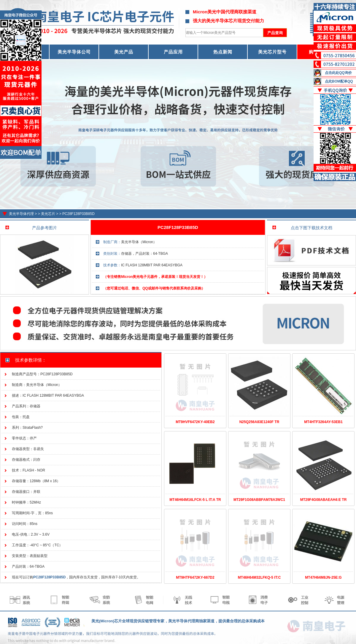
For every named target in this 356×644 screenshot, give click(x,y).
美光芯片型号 (272, 52)
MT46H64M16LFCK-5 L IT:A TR (195, 500)
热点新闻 (223, 52)
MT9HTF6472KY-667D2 (195, 577)
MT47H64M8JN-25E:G (323, 577)
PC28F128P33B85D (78, 214)
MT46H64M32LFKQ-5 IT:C (259, 577)
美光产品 (124, 52)
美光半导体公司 (74, 52)
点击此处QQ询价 (338, 73)
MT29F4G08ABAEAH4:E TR (324, 500)
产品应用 (173, 52)
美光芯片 (48, 214)
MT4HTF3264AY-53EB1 (323, 422)
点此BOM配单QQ (339, 81)
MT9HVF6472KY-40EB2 (195, 422)
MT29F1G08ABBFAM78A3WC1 (259, 500)
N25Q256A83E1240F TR (259, 422)
